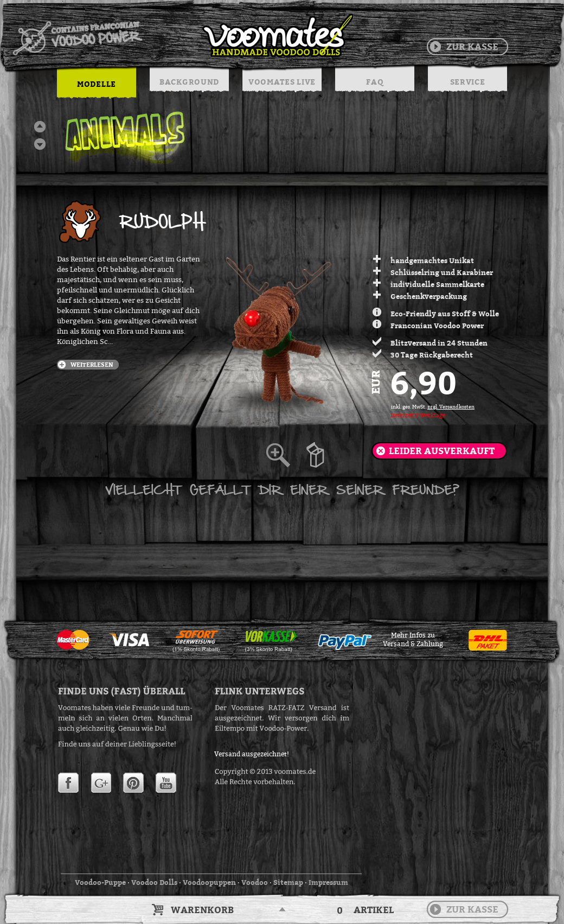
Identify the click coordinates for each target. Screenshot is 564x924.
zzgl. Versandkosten (451, 407)
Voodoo (255, 882)
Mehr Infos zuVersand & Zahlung (413, 640)
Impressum (328, 882)
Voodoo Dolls (154, 882)
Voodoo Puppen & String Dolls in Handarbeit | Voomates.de (182, 35)
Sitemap (288, 882)
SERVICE (468, 82)
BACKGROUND (189, 82)
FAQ (374, 82)
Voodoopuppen (209, 882)
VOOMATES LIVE (282, 82)
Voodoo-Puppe (100, 882)
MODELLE (97, 84)
